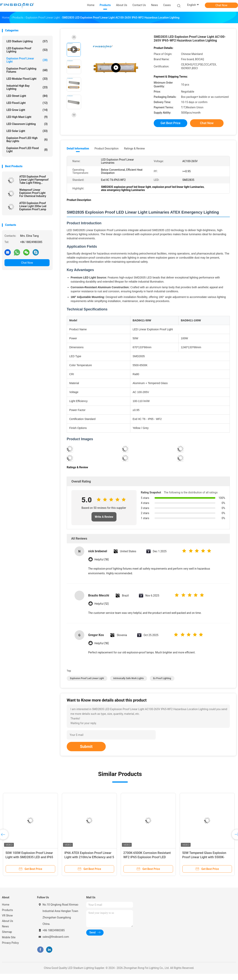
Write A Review (104, 517)
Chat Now (222, 5)
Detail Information (78, 148)
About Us (8, 921)
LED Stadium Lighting (27, 41)
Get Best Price (171, 123)
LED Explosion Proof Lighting (27, 50)
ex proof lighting (162, 678)
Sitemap (7, 932)
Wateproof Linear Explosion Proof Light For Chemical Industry (33, 193)
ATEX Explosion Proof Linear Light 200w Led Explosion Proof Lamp (33, 206)
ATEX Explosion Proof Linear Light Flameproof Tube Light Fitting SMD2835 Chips (34, 180)
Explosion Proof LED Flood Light (27, 150)
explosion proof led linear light (87, 678)
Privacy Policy (10, 943)
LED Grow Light (27, 110)
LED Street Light (27, 96)
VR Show (7, 915)
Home (6, 905)
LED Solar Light (27, 131)
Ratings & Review (135, 148)
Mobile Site (9, 937)
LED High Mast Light (27, 117)
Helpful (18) (102, 560)
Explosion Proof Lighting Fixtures (27, 70)
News (5, 926)
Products (7, 910)
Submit (86, 747)
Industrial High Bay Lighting (27, 87)
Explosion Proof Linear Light (27, 60)
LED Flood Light (27, 103)
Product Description (106, 148)
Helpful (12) (102, 604)
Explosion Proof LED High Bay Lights (27, 140)
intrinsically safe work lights (129, 678)
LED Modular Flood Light (27, 79)
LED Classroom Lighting (27, 124)
